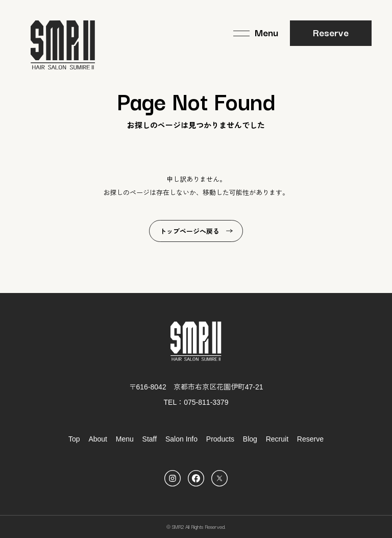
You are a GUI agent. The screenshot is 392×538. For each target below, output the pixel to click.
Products (220, 439)
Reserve (331, 32)
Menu (125, 439)
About (98, 439)
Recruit (277, 439)
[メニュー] (256, 33)
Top (74, 439)
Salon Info (181, 439)
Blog (250, 439)
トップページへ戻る (190, 231)
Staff (150, 439)
